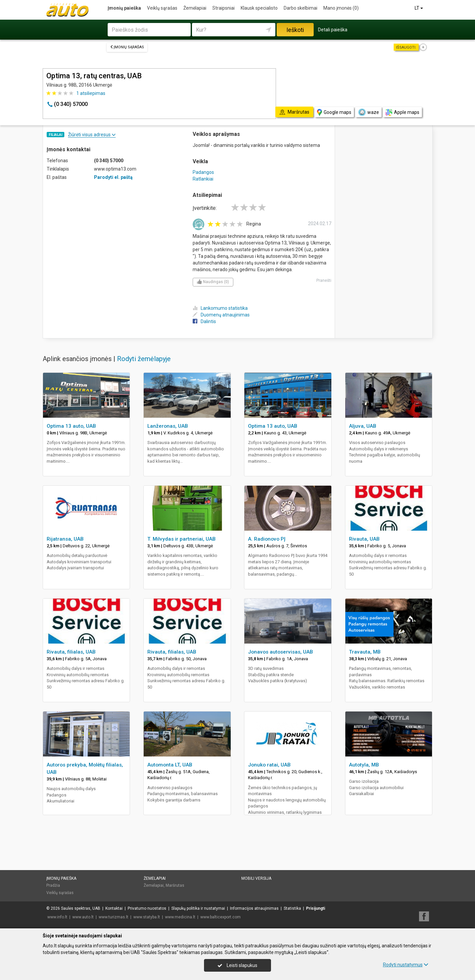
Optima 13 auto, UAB (71, 426)
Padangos (203, 172)
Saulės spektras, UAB (81, 908)
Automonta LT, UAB (170, 765)
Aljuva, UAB (363, 426)
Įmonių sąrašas (127, 47)
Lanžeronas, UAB (168, 426)
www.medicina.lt (180, 917)
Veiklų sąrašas (162, 8)
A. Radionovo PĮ (267, 539)
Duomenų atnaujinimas (221, 315)
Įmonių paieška (124, 8)
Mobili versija (256, 878)
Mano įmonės (341, 8)
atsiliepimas (91, 93)
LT (419, 8)
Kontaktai (114, 908)
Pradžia (53, 885)
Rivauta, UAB (364, 539)
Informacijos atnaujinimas (254, 908)
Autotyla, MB (364, 765)
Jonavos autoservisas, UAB (280, 652)
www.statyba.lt (147, 917)
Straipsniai (223, 8)
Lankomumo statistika (220, 308)
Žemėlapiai (195, 8)
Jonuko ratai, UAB (269, 765)
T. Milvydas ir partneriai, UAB (181, 539)
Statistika (292, 908)
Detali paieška (333, 30)
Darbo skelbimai (300, 8)
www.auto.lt (83, 917)
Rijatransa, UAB (65, 539)
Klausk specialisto (259, 8)
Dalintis (204, 321)
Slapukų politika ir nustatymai (198, 908)
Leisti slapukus (237, 965)
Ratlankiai (203, 179)
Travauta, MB (365, 652)
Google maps (334, 112)
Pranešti (324, 280)
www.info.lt (57, 917)
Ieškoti (295, 30)
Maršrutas (175, 885)
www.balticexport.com (220, 917)
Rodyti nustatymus (406, 965)
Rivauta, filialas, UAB (71, 652)
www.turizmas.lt (113, 917)
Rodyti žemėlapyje (144, 359)
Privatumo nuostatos (147, 908)
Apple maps (402, 112)
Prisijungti (315, 908)
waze (368, 112)
